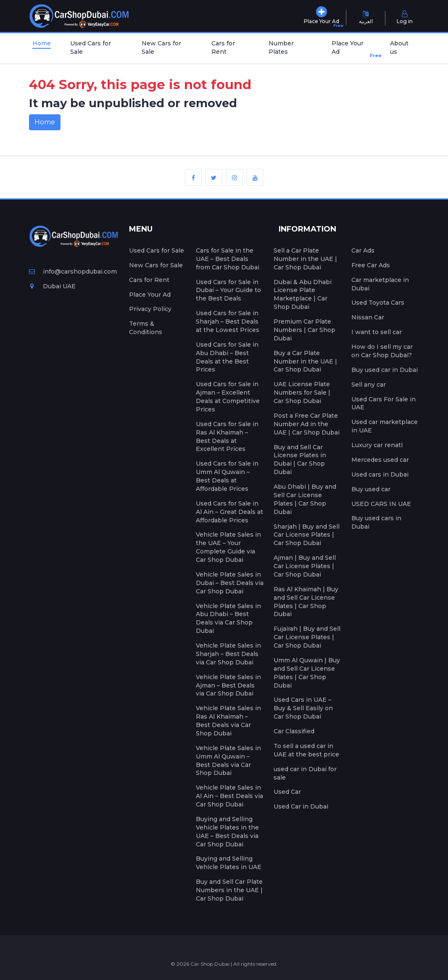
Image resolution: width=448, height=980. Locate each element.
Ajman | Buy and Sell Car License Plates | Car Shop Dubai (305, 566)
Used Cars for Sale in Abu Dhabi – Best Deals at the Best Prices (227, 357)
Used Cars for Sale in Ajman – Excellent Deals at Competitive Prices (228, 397)
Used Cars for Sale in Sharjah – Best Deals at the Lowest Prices (228, 321)
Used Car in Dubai (301, 806)
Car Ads (363, 250)
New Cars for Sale (161, 47)
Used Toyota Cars (378, 303)
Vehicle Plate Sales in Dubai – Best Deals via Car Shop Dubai (230, 583)
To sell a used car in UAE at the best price (306, 750)
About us (399, 47)
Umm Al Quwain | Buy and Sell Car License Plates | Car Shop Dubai (307, 673)
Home (42, 43)
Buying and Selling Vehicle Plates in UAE (229, 863)
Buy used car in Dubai (385, 370)
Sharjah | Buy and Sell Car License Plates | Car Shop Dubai (307, 535)
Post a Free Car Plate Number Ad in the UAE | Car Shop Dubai (307, 424)
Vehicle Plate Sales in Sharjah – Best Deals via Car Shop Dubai (228, 654)
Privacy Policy (150, 309)
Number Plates (281, 47)
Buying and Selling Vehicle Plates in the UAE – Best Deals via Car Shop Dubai (227, 832)
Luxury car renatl (377, 445)
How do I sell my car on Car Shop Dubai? (382, 351)
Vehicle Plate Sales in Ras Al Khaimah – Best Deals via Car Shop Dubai (228, 721)
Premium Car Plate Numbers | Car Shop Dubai (304, 330)
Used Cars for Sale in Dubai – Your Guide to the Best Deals (228, 290)
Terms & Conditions (146, 328)
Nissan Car (368, 317)
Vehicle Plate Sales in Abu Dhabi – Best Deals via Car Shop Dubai (228, 619)
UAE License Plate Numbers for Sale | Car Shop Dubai (302, 393)
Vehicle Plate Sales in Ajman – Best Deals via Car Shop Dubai (228, 685)
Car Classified (294, 731)
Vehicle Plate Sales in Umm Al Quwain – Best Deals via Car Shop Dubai (228, 761)
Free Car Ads (371, 265)
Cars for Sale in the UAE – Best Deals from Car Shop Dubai (228, 259)
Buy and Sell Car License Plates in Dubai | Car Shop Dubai (300, 460)
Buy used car (371, 489)
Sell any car (369, 385)
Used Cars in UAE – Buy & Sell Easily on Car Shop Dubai (303, 708)
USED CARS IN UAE (381, 504)
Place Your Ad (353, 49)
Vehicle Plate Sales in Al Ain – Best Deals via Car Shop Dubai (229, 796)
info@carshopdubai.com (73, 271)
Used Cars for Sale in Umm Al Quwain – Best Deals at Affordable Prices (227, 476)
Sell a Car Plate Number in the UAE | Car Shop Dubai (305, 259)
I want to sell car (377, 332)
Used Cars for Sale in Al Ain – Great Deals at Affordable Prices (229, 512)
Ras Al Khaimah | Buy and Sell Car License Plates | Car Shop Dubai (306, 602)
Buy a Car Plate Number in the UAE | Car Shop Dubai (305, 361)
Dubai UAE (52, 286)
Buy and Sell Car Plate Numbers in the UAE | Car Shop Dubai (229, 890)
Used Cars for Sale (91, 47)
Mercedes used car (380, 460)
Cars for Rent (223, 47)
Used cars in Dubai (380, 474)
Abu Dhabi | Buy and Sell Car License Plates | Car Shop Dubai (305, 499)
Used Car (287, 792)
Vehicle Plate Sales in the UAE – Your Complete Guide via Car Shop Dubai (228, 547)
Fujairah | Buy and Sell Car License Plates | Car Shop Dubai (307, 637)
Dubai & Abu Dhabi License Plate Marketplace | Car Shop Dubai (303, 295)
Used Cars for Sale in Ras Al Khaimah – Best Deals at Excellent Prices (227, 437)
